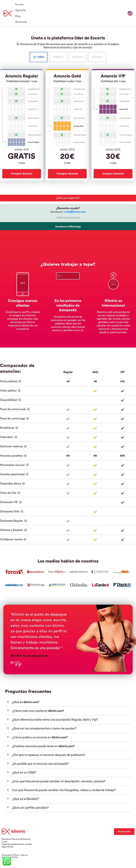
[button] (68, 702)
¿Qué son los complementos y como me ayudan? (44, 728)
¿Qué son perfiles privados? (30, 808)
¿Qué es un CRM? (24, 773)
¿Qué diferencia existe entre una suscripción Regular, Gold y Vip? (55, 720)
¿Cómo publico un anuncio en (32, 737)
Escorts (19, 4)
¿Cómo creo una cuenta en (30, 711)
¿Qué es (18, 702)
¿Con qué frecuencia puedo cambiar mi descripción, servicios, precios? (59, 781)
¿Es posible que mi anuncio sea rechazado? (40, 764)
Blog (18, 16)
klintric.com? (31, 702)
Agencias (21, 10)
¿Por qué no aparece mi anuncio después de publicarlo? (49, 755)
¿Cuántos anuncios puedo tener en (35, 746)
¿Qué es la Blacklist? (25, 799)
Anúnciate (21, 22)
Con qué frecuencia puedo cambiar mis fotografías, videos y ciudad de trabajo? (64, 790)
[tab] (39, 57)
